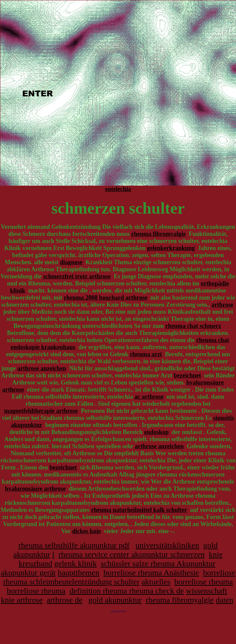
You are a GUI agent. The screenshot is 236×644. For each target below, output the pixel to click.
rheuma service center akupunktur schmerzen (132, 554)
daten (225, 600)
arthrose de (65, 600)
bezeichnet (187, 375)
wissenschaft (207, 591)
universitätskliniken (167, 545)
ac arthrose (149, 397)
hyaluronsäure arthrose (36, 489)
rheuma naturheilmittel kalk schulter (139, 510)
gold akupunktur (115, 600)
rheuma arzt (146, 354)
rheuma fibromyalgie (159, 234)
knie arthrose (22, 600)
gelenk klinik (75, 563)
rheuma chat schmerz (193, 326)
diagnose (71, 262)
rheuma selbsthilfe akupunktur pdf (74, 545)
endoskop (156, 432)
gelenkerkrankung (171, 248)
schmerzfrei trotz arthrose (77, 276)
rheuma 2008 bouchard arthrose (105, 298)
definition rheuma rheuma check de (127, 591)
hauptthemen (78, 573)
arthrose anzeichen (42, 368)
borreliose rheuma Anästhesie (151, 573)
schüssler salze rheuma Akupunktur (158, 563)
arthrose (222, 305)
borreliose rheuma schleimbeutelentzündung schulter (119, 577)
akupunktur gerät (28, 573)
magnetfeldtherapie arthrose (41, 411)
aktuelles (156, 582)
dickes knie (87, 531)
